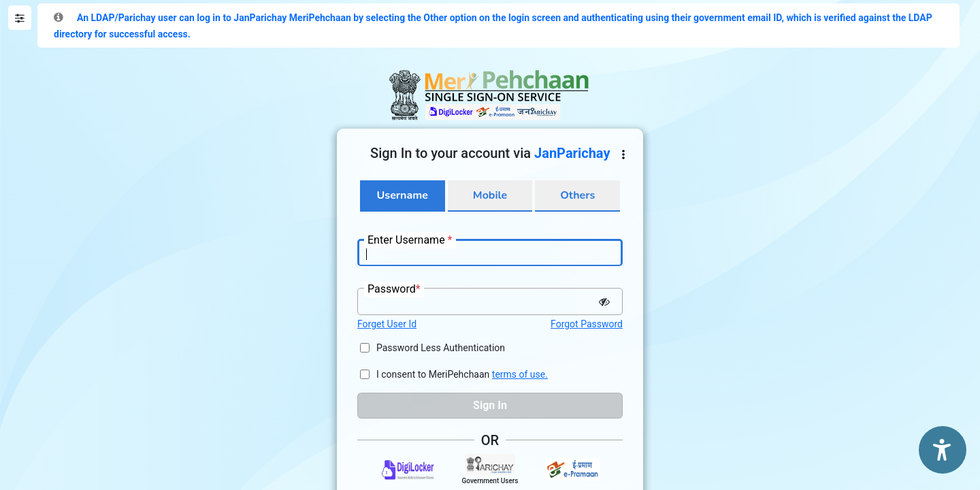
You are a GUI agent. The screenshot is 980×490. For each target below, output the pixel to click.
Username (403, 195)
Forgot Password (587, 324)
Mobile (490, 195)
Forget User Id (387, 324)
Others (577, 195)
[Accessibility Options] (943, 450)
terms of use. (520, 374)
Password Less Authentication (441, 348)
